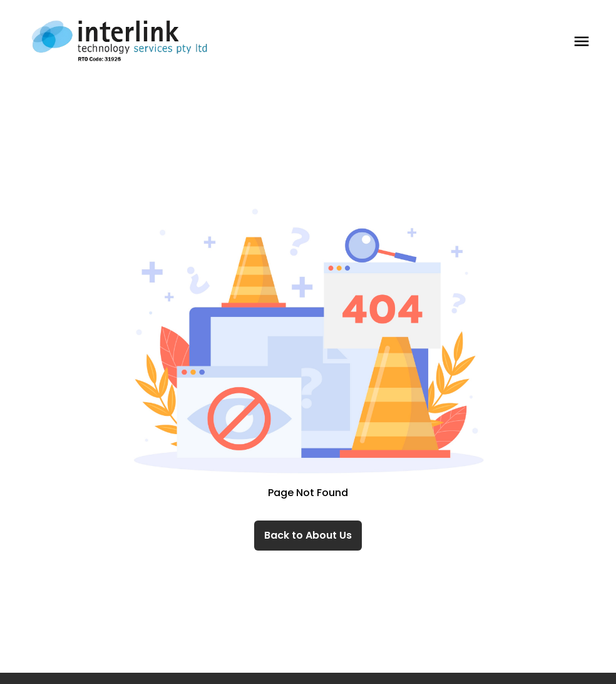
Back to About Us (308, 535)
